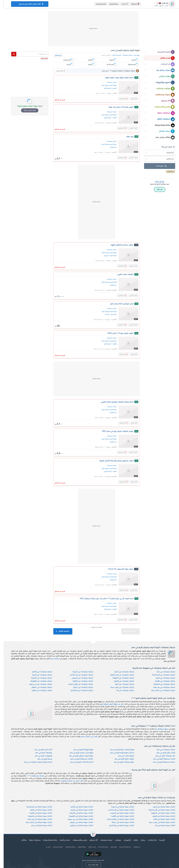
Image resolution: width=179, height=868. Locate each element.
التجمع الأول (104, 88)
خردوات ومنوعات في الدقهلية (120, 678)
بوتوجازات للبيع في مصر (40, 753)
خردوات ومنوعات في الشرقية (38, 678)
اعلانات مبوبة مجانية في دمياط (119, 822)
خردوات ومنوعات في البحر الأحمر (78, 675)
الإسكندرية (110, 314)
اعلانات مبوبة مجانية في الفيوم (160, 816)
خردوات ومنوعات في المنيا (121, 684)
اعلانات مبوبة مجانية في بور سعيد (36, 819)
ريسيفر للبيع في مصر (41, 759)
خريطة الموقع (110, 4)
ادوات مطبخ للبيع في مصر (162, 753)
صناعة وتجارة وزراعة (161, 125)
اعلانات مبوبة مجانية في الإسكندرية (36, 807)
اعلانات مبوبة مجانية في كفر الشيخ (118, 826)
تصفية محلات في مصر (123, 756)
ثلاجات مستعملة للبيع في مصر (161, 759)
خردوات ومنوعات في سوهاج (38, 687)
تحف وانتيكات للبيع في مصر (162, 756)
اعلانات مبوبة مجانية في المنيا (161, 819)
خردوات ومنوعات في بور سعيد (160, 687)
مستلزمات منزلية (162, 113)
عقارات (132, 840)
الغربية (111, 471)
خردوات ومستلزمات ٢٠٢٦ (32, 776)
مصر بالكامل (55, 55)
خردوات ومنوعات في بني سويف (37, 684)
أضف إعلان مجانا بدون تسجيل (26, 5)
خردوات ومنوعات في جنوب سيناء (119, 687)
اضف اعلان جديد (90, 865)
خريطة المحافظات (67, 847)
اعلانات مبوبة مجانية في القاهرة (119, 816)
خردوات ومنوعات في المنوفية (161, 684)
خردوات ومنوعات (124, 55)
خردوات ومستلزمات (161, 95)
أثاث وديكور (164, 101)
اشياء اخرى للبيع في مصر (40, 750)
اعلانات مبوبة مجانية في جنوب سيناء (158, 822)
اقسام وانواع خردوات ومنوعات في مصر (34, 762)
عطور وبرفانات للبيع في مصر (120, 762)
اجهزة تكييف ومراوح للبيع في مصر (78, 756)
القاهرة (111, 88)
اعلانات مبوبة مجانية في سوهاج (78, 822)
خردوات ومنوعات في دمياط (80, 687)
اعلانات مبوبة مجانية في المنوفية (36, 816)
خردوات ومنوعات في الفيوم (120, 681)
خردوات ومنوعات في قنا (122, 690)
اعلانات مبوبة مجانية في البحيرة (78, 810)
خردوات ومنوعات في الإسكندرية (160, 675)
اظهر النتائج (158, 166)
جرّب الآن (156, 189)
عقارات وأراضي (163, 77)
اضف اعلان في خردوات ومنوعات (68, 781)
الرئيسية (158, 840)
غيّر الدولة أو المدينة (121, 847)
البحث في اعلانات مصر (86, 737)
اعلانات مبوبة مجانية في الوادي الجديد (117, 819)
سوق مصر (133, 55)
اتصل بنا (45, 847)
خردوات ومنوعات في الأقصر (38, 672)
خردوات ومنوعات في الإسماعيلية (119, 675)
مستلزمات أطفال (162, 119)
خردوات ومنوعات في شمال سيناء (159, 690)
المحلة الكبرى (104, 471)
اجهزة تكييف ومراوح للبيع (106, 85)
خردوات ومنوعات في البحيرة (39, 675)
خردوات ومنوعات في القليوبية (38, 681)
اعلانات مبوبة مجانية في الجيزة (38, 810)
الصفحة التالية (59, 631)
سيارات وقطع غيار (162, 70)
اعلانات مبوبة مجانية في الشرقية (78, 813)
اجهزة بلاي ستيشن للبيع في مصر (78, 753)
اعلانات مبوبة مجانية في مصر (38, 826)
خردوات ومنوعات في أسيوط (79, 672)
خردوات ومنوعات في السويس (79, 678)
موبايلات (114, 840)
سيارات (139, 840)
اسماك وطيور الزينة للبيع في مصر (119, 753)
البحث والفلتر (164, 58)
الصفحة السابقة (128, 630)
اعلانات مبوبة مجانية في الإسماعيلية (158, 810)
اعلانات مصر (51, 659)
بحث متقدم (167, 172)
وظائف (20, 840)
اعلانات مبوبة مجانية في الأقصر (78, 807)
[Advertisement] (89, 29)
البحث (122, 4)
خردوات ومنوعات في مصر (162, 672)
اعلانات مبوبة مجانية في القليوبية (77, 816)
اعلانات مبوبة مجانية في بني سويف (77, 819)
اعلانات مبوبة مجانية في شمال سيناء (35, 822)
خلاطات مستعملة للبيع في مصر (78, 759)
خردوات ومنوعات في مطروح (38, 690)
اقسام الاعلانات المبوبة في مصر (78, 762)
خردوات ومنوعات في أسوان (121, 672)
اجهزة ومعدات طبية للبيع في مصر (119, 750)
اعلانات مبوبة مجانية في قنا (162, 826)
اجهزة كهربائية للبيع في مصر (80, 750)
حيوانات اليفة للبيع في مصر (121, 759)
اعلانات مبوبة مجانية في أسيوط (119, 807)
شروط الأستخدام (99, 847)
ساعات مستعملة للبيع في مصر (160, 762)
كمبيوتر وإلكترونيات (162, 83)
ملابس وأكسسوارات (161, 107)
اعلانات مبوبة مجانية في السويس (119, 813)
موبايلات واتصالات (162, 89)
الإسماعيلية (110, 256)
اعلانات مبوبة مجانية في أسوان (160, 807)
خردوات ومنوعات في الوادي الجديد (77, 684)
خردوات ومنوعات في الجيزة (162, 678)
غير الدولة (132, 4)
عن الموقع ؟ (133, 847)
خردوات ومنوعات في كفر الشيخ (78, 690)
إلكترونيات (123, 840)
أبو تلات (103, 314)
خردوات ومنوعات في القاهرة (79, 681)
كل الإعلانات (164, 64)
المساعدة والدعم (97, 4)
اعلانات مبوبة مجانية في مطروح (78, 826)
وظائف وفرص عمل (162, 137)
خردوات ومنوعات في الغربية (162, 681)
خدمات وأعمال (163, 131)
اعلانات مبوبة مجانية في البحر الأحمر (118, 810)
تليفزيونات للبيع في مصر (40, 756)
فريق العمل (110, 847)
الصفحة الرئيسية (163, 52)
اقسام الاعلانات (113, 55)
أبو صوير (103, 256)
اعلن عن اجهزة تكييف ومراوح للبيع (108, 704)
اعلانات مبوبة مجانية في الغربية (37, 813)
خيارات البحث (41, 59)
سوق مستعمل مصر (158, 729)
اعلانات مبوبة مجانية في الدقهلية (160, 813)
